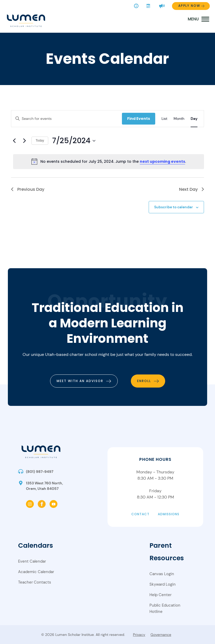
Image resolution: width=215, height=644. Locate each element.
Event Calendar (32, 561)
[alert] (109, 161)
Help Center (160, 595)
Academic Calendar (36, 572)
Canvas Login (162, 574)
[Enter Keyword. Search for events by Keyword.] (67, 119)
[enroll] (148, 381)
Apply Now (189, 6)
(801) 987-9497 (40, 472)
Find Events (139, 119)
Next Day (192, 189)
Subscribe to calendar (174, 207)
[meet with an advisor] (84, 381)
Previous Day (28, 189)
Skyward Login (163, 584)
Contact (140, 514)
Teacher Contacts (35, 582)
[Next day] (24, 141)
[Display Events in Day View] (194, 119)
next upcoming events (162, 161)
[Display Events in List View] (164, 119)
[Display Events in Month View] (179, 119)
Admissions (169, 514)
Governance (161, 635)
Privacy (139, 635)
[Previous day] (14, 141)
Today (40, 141)
